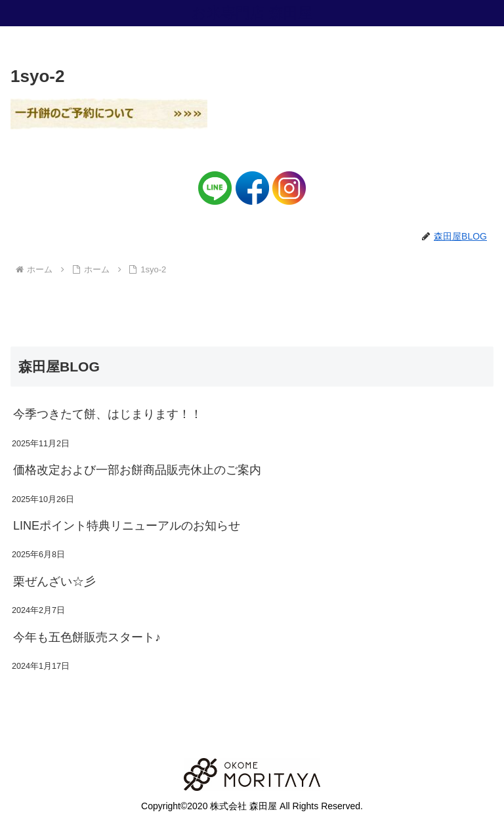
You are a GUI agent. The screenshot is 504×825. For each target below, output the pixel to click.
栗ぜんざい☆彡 (54, 582)
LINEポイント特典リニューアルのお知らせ (127, 526)
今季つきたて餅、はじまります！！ (108, 414)
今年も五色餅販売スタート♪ (87, 637)
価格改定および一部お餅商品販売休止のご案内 (137, 470)
